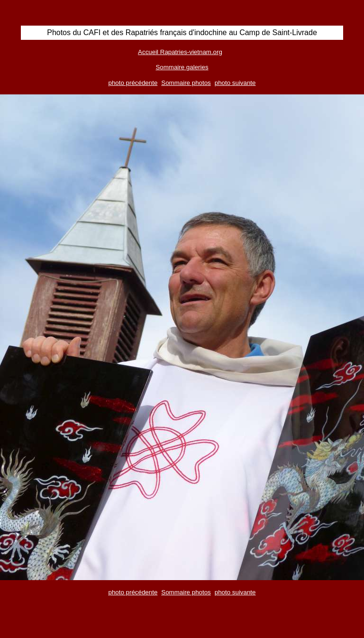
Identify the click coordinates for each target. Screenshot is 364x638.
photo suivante (235, 83)
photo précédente (133, 83)
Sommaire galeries (182, 67)
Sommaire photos (186, 83)
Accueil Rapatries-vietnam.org (180, 52)
